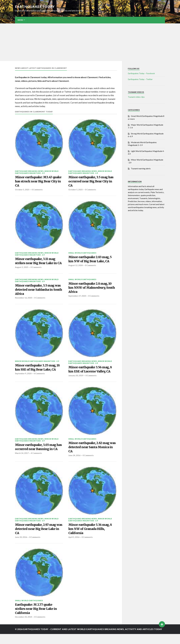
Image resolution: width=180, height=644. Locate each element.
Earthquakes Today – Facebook (141, 73)
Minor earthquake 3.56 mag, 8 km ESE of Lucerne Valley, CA (91, 375)
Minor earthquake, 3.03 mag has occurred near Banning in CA (37, 456)
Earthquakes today (35, 7)
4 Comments (37, 464)
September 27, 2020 (77, 302)
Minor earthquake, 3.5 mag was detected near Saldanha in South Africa (39, 295)
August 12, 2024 (76, 266)
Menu (20, 20)
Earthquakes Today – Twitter (140, 79)
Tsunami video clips (136, 97)
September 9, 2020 (23, 380)
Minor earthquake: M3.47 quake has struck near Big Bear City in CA (38, 182)
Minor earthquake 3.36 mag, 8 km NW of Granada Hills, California (91, 538)
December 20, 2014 (24, 627)
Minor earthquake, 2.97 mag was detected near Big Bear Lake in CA (36, 538)
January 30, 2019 (76, 382)
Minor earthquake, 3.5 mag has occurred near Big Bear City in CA (92, 182)
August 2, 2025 (22, 272)
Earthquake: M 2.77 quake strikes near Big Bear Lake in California (37, 619)
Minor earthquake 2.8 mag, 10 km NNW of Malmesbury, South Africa (91, 293)
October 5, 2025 (22, 190)
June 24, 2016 (74, 462)
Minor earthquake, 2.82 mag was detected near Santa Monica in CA (90, 454)
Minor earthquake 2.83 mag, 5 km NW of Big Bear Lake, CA (91, 260)
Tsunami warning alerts (141, 168)
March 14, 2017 (22, 464)
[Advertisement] (90, 42)
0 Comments (37, 190)
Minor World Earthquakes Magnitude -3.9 (37, 172)
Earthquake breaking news (29, 171)
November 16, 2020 (24, 304)
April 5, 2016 (74, 546)
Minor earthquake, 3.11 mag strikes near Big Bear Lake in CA (37, 264)
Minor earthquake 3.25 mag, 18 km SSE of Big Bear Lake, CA (38, 374)
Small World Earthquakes (82, 254)
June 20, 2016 (21, 546)
